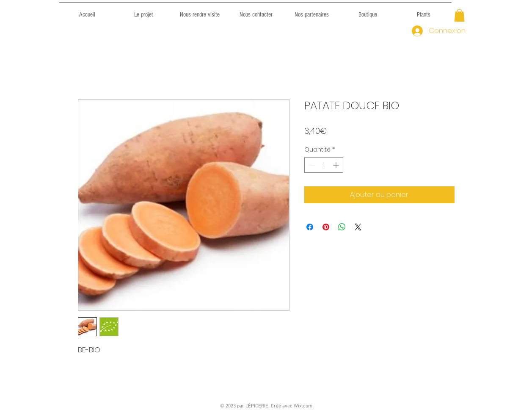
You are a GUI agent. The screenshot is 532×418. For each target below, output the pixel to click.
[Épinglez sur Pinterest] (326, 227)
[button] (459, 15)
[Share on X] (358, 227)
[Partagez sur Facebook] (310, 227)
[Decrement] (311, 165)
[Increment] (337, 165)
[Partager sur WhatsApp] (342, 227)
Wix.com (303, 406)
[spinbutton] (324, 165)
